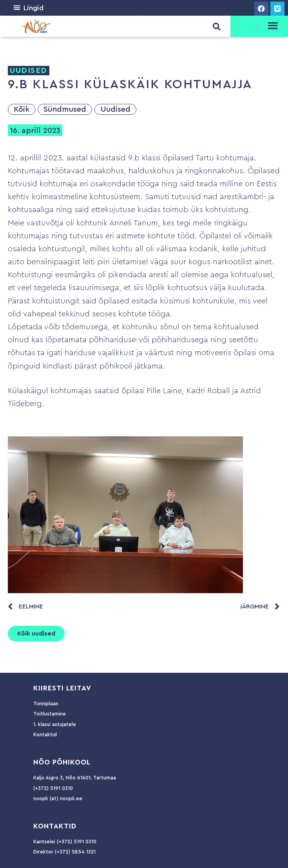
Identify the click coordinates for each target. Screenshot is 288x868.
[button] (34, 8)
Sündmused (65, 109)
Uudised (115, 109)
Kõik (22, 109)
